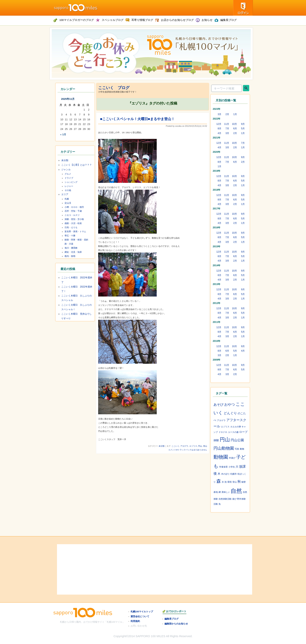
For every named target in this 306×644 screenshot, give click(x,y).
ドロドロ (223, 432)
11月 (227, 124)
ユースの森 (233, 432)
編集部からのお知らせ (176, 624)
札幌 (67, 199)
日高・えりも (71, 227)
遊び (234, 499)
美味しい (226, 492)
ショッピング (71, 182)
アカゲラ (184, 446)
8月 (219, 129)
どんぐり (230, 413)
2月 (227, 114)
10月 (234, 124)
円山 (200, 446)
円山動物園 (224, 448)
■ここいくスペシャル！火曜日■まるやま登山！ (137, 119)
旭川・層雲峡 (71, 248)
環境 (229, 482)
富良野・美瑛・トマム (75, 231)
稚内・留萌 (70, 256)
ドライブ (69, 178)
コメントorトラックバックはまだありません (188, 450)
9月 (243, 124)
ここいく (175, 446)
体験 (216, 440)
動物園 (221, 457)
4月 (219, 133)
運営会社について (140, 616)
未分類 (162, 446)
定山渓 (68, 203)
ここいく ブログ (114, 88)
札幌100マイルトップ (142, 611)
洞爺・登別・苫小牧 (74, 219)
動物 (242, 449)
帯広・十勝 (70, 236)
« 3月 (63, 134)
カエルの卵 (236, 427)
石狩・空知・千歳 (73, 211)
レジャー (69, 186)
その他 (68, 190)
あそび (218, 405)
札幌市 (234, 474)
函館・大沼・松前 (73, 223)
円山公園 (237, 440)
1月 (235, 114)
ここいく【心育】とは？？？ (76, 165)
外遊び (232, 458)
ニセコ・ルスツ (72, 215)
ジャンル (66, 170)
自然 (236, 491)
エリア (65, 194)
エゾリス (193, 446)
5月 (243, 129)
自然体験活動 (225, 499)
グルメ (68, 174)
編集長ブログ (172, 619)
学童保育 (223, 467)
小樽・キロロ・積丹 (74, 207)
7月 (227, 129)
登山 (205, 446)
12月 (219, 124)
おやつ (229, 404)
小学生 (232, 467)
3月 (219, 114)
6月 (235, 129)
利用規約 (135, 621)
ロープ (243, 432)
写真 (237, 449)
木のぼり (225, 474)
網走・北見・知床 (73, 252)
